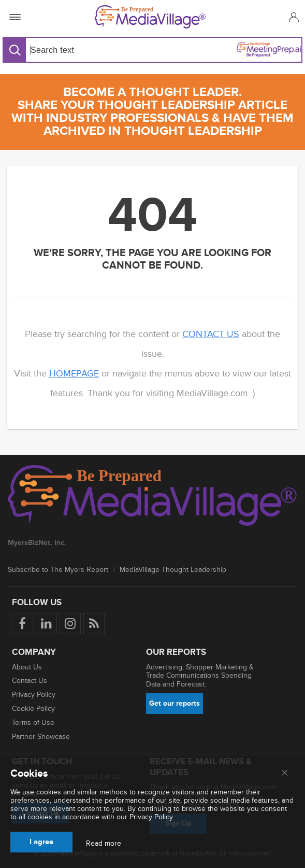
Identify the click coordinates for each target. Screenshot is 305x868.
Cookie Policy (33, 709)
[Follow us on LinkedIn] (46, 624)
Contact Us (30, 681)
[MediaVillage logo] (152, 497)
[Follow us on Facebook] (23, 624)
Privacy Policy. (152, 817)
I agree (41, 842)
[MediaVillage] (150, 17)
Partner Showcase (41, 737)
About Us (27, 667)
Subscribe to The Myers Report (58, 570)
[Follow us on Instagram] (70, 624)
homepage (74, 373)
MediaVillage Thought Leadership (173, 570)
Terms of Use (33, 723)
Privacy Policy (34, 695)
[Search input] (89, 50)
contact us (211, 334)
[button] (292, 17)
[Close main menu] (285, 774)
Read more (104, 844)
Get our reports (175, 703)
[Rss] (94, 624)
